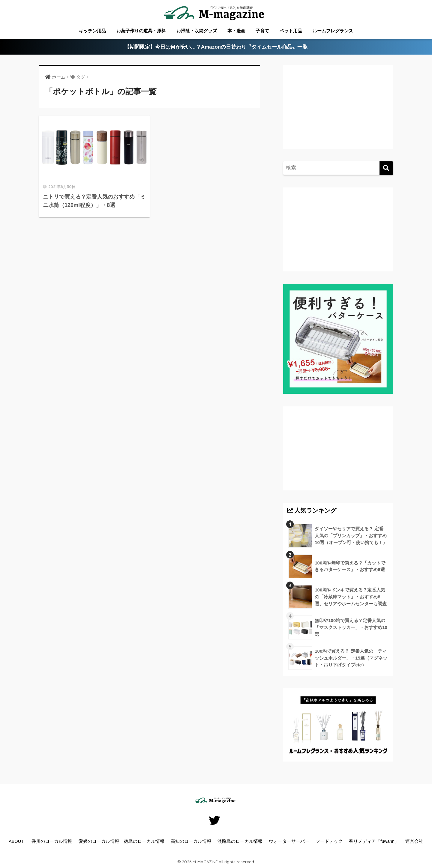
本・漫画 (236, 31)
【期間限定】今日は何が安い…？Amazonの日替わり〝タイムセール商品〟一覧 (216, 47)
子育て (262, 31)
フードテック (329, 841)
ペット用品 (291, 31)
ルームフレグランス (333, 31)
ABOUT (16, 841)
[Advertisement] (337, 113)
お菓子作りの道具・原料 (141, 31)
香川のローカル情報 (52, 841)
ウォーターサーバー (289, 841)
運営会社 (414, 841)
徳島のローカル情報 (144, 841)
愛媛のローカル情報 (99, 841)
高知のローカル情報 (191, 841)
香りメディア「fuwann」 (374, 841)
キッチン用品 (92, 31)
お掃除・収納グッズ (197, 31)
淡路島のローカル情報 (240, 841)
